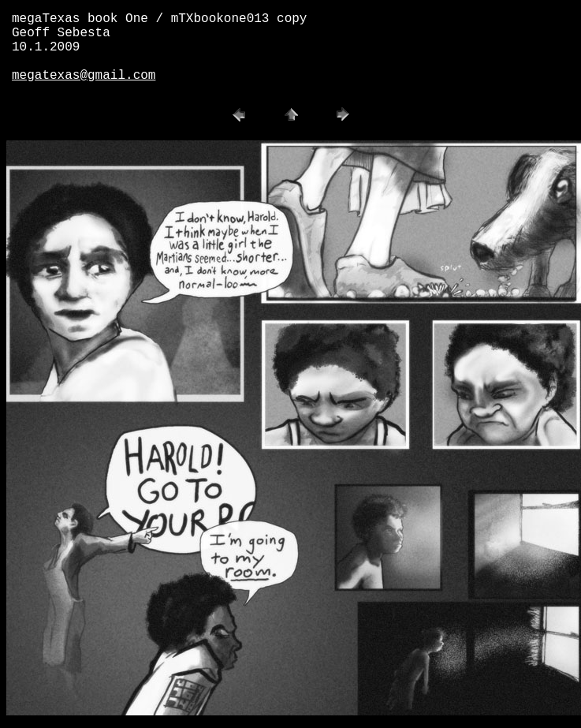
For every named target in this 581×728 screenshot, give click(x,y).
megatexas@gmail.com (84, 76)
